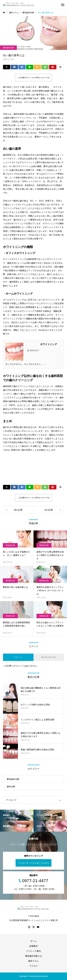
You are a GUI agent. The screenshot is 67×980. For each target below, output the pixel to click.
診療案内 (33, 946)
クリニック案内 (33, 951)
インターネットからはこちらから (33, 863)
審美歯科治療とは (33, 956)
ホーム (33, 941)
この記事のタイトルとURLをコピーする (33, 78)
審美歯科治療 (8, 48)
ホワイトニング (49, 344)
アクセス (33, 966)
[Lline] (30, 67)
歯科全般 (11, 786)
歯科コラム (33, 961)
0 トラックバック (49, 657)
